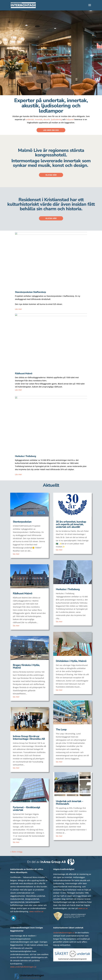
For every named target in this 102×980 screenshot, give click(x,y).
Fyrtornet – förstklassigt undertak (26, 809)
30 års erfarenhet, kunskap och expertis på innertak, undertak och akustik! (71, 524)
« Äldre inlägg (16, 852)
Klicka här (51, 175)
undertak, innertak (34, 119)
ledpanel (70, 119)
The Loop (61, 729)
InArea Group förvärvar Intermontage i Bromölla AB (29, 738)
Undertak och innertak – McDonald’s (69, 803)
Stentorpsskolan (22, 522)
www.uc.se (83, 908)
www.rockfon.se (36, 911)
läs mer (16, 554)
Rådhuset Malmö (23, 593)
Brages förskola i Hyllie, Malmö (26, 666)
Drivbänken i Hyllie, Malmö (71, 661)
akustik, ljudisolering (53, 119)
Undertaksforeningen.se (64, 933)
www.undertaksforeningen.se (23, 967)
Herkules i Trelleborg (68, 589)
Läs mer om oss (51, 130)
